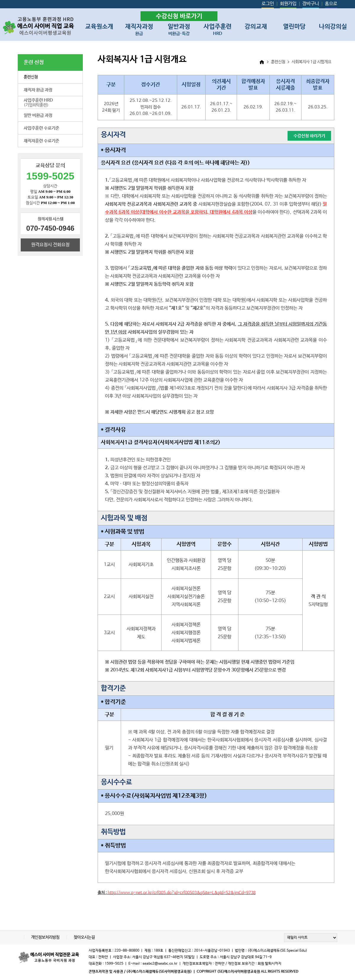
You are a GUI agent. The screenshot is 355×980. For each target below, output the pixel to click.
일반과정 (179, 29)
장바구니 (311, 4)
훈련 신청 (34, 62)
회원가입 (288, 4)
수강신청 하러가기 (309, 136)
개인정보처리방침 (46, 937)
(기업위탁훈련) (38, 103)
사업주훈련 (218, 29)
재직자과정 (139, 29)
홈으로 (331, 4)
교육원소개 (99, 27)
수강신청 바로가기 (179, 16)
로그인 (268, 4)
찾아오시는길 (84, 937)
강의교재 (256, 27)
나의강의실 (333, 27)
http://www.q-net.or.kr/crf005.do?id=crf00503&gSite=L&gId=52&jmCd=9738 (182, 893)
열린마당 (294, 27)
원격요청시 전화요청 (50, 245)
